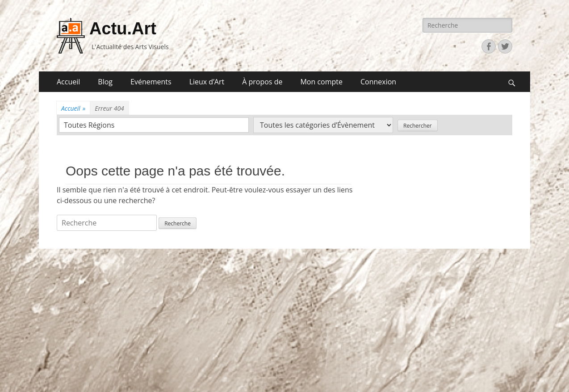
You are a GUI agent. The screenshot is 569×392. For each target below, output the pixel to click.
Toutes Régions (89, 125)
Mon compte (321, 82)
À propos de (262, 82)
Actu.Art (123, 29)
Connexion (378, 82)
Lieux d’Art (207, 82)
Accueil (68, 82)
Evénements (151, 82)
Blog (105, 82)
